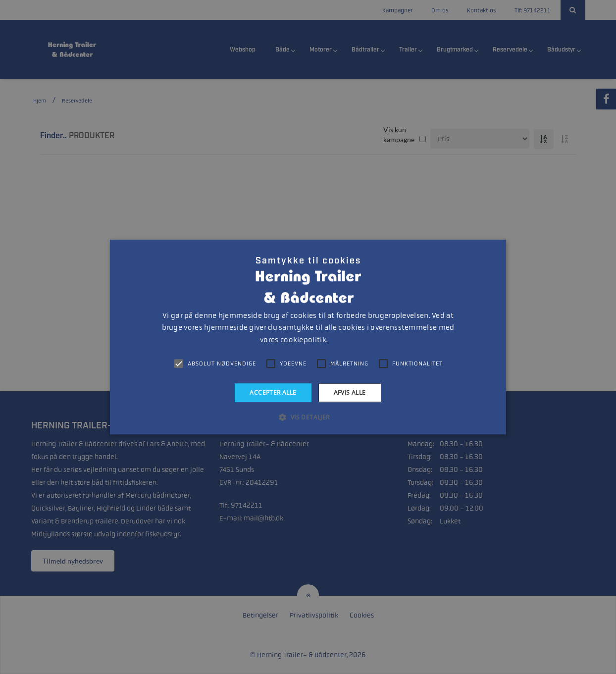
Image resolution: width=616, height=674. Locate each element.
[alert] (308, 337)
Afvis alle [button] (350, 392)
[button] (308, 417)
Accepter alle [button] (273, 392)
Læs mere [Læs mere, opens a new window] (342, 340)
